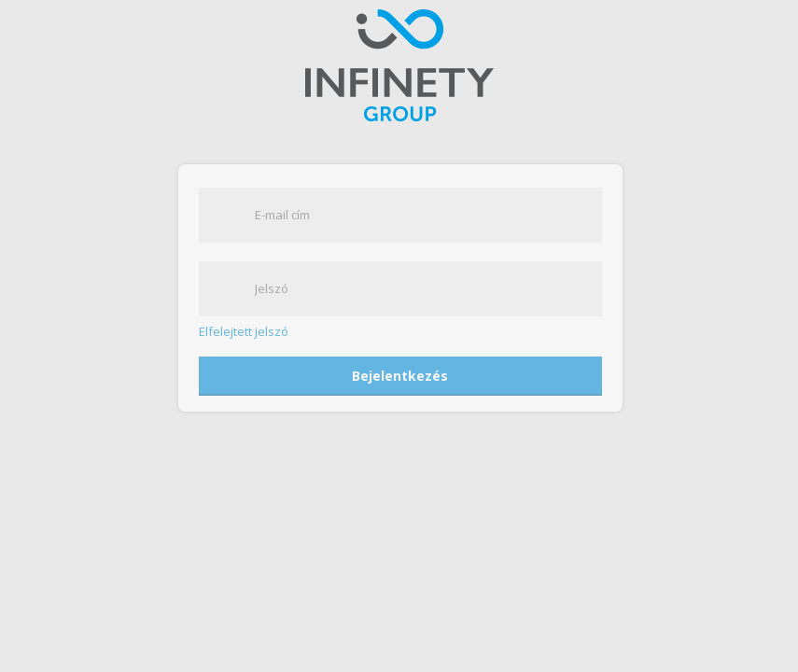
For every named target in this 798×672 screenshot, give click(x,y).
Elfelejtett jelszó (244, 332)
